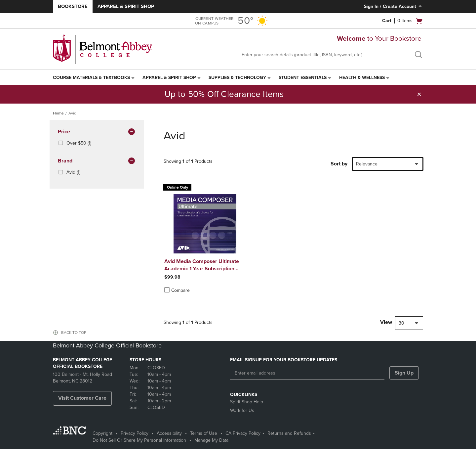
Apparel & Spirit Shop (126, 6)
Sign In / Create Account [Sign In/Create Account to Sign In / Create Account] (394, 6)
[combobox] (388, 164)
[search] (418, 55)
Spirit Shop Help (247, 402)
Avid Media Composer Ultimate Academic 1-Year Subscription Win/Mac (202, 265)
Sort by (339, 164)
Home (58, 113)
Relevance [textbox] (367, 164)
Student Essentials (303, 78)
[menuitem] (94, 78)
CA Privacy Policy (243, 433)
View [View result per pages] (386, 322)
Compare (177, 290)
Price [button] (97, 132)
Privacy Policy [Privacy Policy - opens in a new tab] (135, 433)
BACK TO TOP (74, 333)
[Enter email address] (307, 373)
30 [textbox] (401, 323)
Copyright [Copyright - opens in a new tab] (102, 433)
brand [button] (97, 161)
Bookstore (73, 6)
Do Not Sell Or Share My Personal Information (139, 440)
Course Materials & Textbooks (91, 78)
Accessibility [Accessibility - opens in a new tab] (169, 433)
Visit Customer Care (82, 398)
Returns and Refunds (289, 433)
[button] (419, 94)
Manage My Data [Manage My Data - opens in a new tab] (211, 440)
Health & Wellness (362, 78)
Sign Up (404, 373)
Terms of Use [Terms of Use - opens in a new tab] (204, 433)
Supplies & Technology (237, 78)
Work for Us (242, 410)
